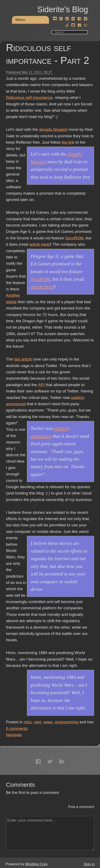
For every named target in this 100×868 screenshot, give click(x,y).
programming (67, 722)
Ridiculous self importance (29, 98)
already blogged (53, 129)
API (41, 385)
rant (38, 722)
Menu (20, 20)
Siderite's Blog (63, 9)
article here (39, 244)
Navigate (14, 735)
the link (68, 142)
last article (23, 359)
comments (17, 728)
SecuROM (74, 238)
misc (28, 722)
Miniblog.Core (36, 864)
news (48, 722)
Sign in (89, 864)
